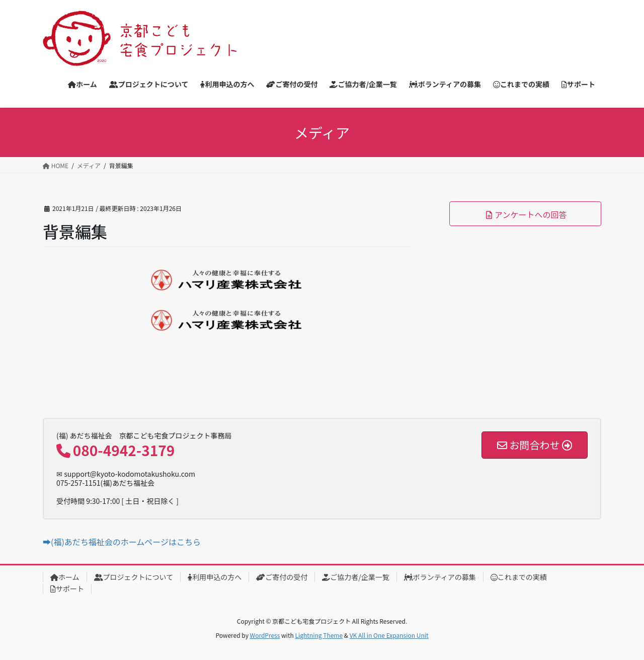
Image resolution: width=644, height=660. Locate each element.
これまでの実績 (519, 577)
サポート (67, 589)
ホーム (65, 577)
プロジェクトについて (134, 577)
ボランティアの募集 (440, 577)
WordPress (265, 635)
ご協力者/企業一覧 (356, 577)
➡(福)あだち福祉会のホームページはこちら (122, 542)
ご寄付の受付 (282, 577)
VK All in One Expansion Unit (389, 635)
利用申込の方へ (215, 577)
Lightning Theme (319, 635)
